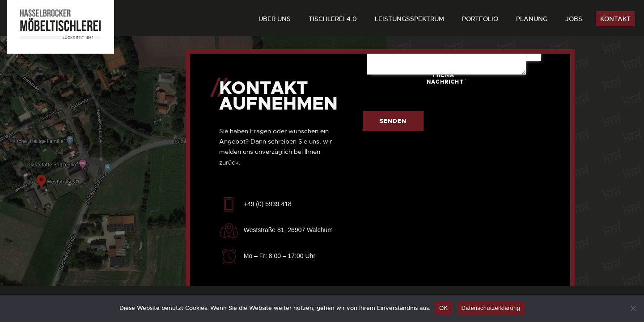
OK (443, 308)
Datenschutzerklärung (490, 308)
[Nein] (633, 308)
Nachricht (456, 81)
